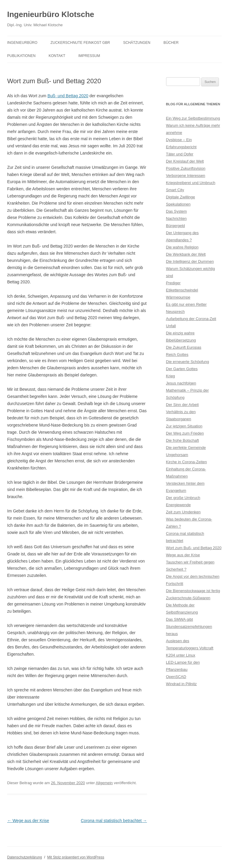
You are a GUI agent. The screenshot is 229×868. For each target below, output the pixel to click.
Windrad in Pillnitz (181, 684)
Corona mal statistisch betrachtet (114, 821)
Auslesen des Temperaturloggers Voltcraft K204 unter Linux (190, 648)
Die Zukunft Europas (184, 347)
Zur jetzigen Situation (184, 426)
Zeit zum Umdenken (183, 512)
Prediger (173, 283)
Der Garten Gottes (182, 369)
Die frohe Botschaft (183, 440)
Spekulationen (178, 204)
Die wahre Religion (182, 247)
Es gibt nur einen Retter (187, 304)
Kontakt (57, 56)
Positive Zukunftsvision (186, 168)
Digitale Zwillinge (181, 197)
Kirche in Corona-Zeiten (187, 462)
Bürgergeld (176, 226)
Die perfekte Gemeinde (186, 448)
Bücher (171, 43)
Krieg (171, 376)
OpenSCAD (176, 677)
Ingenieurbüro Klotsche (51, 14)
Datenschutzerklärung (25, 857)
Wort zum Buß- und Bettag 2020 (194, 548)
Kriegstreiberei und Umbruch (191, 183)
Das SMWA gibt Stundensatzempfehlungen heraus (189, 627)
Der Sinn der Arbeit (182, 405)
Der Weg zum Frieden (185, 433)
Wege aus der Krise (28, 821)
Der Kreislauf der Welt (185, 161)
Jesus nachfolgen (181, 383)
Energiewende (178, 505)
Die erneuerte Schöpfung (188, 362)
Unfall (171, 326)
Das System (177, 211)
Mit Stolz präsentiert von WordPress (76, 857)
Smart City (175, 190)
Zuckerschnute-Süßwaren (188, 598)
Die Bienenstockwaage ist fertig (193, 591)
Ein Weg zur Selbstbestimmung (193, 118)
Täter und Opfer (180, 154)
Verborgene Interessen (186, 176)
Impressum (89, 56)
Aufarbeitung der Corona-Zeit (191, 319)
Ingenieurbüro (22, 43)
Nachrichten (176, 218)
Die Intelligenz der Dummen (190, 261)
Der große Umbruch (183, 498)
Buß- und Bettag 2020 (68, 96)
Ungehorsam (177, 455)
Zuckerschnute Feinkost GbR (80, 43)
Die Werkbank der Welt (186, 254)
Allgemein (104, 783)
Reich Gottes (177, 355)
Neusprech (175, 312)
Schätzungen (137, 43)
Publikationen (21, 56)
